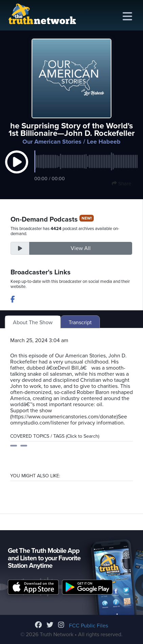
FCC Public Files (88, 626)
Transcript (80, 323)
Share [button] (121, 184)
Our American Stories (52, 142)
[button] (17, 169)
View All (81, 248)
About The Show (33, 323)
